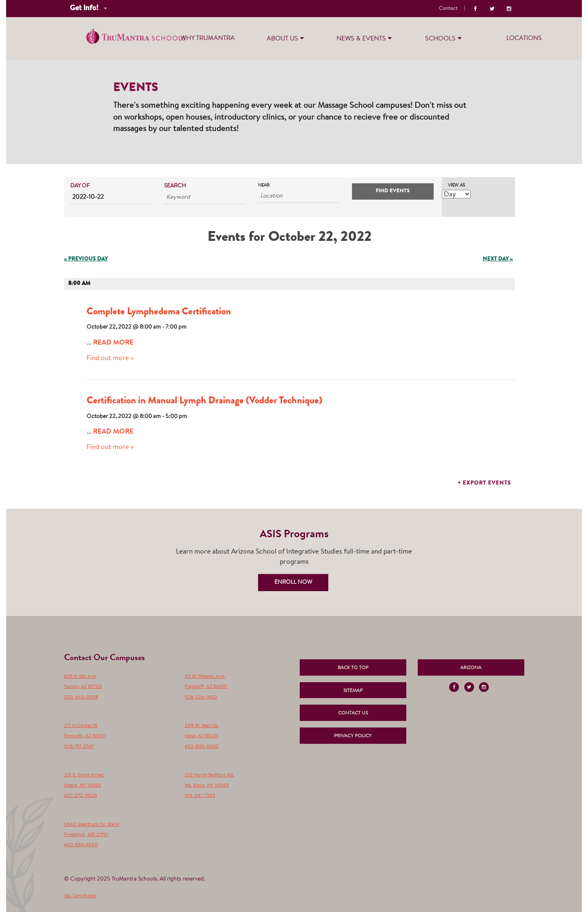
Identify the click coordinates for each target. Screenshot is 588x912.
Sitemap (353, 691)
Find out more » (110, 358)
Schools (444, 38)
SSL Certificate (80, 896)
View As (457, 186)
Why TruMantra (208, 38)
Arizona (471, 668)
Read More (113, 343)
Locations (524, 38)
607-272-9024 (81, 796)
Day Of (80, 186)
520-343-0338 (81, 697)
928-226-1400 (201, 697)
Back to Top (353, 668)
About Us (286, 38)
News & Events (365, 38)
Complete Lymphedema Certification (159, 312)
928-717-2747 (79, 747)
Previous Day (86, 259)
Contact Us (353, 713)
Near (264, 186)
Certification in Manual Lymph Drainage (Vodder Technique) (204, 401)
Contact (448, 8)
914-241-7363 (200, 796)
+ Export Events (484, 483)
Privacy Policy (353, 736)
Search (175, 186)
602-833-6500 (202, 747)
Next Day (498, 259)
